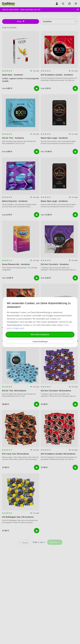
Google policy (18, 328)
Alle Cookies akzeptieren (40, 335)
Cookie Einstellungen (40, 342)
